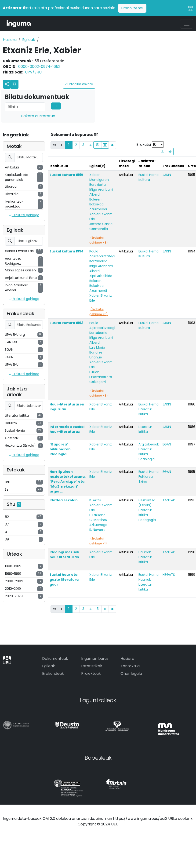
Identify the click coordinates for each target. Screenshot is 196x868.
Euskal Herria (149, 175)
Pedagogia (147, 520)
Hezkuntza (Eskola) (147, 503)
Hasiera (10, 40)
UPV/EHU (33, 72)
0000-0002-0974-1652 (39, 67)
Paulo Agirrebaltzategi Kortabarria (102, 256)
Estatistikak (92, 666)
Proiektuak (91, 673)
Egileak (29, 40)
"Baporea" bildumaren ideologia (60, 449)
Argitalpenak (149, 444)
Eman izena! (132, 8)
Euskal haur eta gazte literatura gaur (64, 580)
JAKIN (167, 175)
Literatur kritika (145, 412)
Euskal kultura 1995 (66, 175)
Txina (143, 481)
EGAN (167, 444)
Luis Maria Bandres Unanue (97, 352)
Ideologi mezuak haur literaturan (64, 555)
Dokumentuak (55, 658)
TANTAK (169, 500)
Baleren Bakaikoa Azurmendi (98, 204)
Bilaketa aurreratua (37, 116)
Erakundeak (53, 673)
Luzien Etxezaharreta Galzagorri (101, 377)
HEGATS (169, 575)
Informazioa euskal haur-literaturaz (67, 429)
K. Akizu (95, 500)
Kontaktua (130, 666)
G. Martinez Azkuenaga (98, 522)
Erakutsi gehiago (24, 215)
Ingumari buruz (95, 658)
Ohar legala (131, 673)
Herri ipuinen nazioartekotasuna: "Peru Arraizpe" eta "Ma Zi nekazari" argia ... (68, 481)
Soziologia (147, 459)
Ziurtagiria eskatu (79, 84)
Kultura (144, 180)
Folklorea (146, 477)
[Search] (25, 107)
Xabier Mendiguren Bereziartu (99, 180)
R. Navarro (97, 530)
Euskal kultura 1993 (66, 323)
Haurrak (145, 552)
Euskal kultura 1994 (67, 251)
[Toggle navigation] (187, 24)
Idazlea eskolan (64, 500)
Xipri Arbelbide (101, 276)
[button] (15, 84)
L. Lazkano (97, 515)
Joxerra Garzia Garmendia (101, 226)
